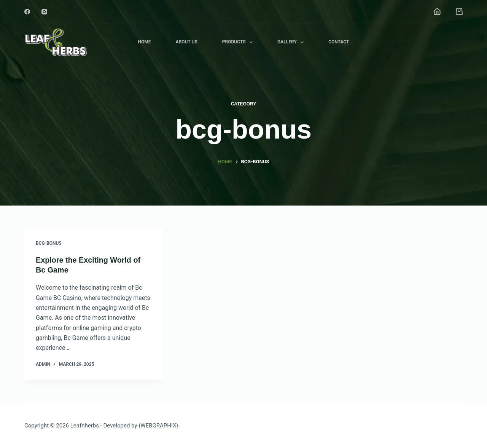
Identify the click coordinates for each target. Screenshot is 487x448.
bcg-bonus (49, 243)
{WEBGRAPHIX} (158, 425)
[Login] (437, 11)
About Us (186, 42)
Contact (339, 42)
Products (239, 42)
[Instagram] (44, 12)
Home (144, 42)
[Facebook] (27, 12)
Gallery (292, 42)
